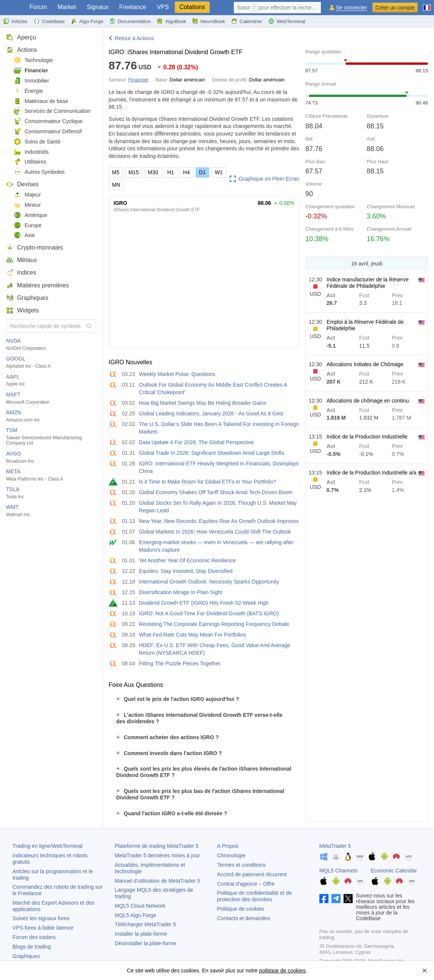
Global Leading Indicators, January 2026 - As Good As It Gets (211, 414)
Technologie (33, 60)
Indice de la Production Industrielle (367, 437)
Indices (21, 272)
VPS (163, 7)
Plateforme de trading (156, 846)
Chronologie (232, 855)
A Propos (228, 846)
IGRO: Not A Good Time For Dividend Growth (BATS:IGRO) (209, 613)
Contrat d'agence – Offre (246, 884)
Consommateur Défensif (48, 132)
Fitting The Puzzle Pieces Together (180, 663)
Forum (38, 7)
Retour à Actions (135, 38)
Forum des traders (34, 937)
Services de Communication (52, 111)
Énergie (28, 91)
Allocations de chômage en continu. (368, 401)
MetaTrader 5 (335, 846)
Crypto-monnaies (35, 247)
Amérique (30, 215)
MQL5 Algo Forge (135, 915)
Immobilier (31, 81)
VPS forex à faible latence (43, 928)
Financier (31, 71)
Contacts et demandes (244, 918)
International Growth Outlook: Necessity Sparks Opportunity (209, 582)
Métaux (21, 260)
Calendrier (247, 21)
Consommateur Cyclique (48, 121)
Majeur (27, 195)
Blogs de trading (32, 947)
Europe (28, 225)
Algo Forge (87, 21)
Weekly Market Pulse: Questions (177, 374)
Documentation (130, 21)
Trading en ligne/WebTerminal (47, 846)
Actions (21, 50)
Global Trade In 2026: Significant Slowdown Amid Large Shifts (212, 453)
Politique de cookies (241, 909)
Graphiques (27, 298)
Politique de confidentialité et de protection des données (255, 896)
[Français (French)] (427, 5)
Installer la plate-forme (141, 934)
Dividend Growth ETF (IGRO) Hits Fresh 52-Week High (204, 603)
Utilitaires (30, 162)
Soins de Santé (37, 142)
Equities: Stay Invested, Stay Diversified (186, 571)
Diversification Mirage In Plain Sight (180, 592)
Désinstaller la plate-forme (145, 943)
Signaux (98, 7)
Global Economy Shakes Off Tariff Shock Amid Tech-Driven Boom (216, 492)
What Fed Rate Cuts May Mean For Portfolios (192, 635)
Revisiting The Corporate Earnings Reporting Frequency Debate (214, 624)
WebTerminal (287, 21)
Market (67, 7)
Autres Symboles (39, 172)
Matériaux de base (41, 101)
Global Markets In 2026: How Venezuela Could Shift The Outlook (215, 532)
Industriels (31, 152)
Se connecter (351, 8)
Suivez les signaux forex (41, 918)
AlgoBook (171, 21)
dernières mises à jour (157, 855)
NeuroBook (209, 21)
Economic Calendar (394, 871)
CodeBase (49, 21)
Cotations (192, 7)
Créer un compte (395, 8)
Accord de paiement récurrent (252, 874)
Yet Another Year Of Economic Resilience (187, 560)
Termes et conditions (241, 865)
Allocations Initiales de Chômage (365, 364)
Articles (15, 21)
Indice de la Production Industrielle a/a (371, 473)
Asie (24, 235)
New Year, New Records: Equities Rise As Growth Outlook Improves (219, 521)
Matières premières (37, 285)
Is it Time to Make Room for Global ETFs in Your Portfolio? (208, 482)
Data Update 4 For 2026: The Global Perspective (196, 442)
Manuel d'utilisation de (157, 881)
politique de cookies (282, 971)
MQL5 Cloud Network (140, 906)
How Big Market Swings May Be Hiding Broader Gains (203, 403)
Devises (22, 184)
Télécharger (145, 924)
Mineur (27, 205)
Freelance (133, 7)
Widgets (23, 310)
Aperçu (21, 37)
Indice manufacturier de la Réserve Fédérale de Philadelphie (368, 283)
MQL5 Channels (338, 871)
